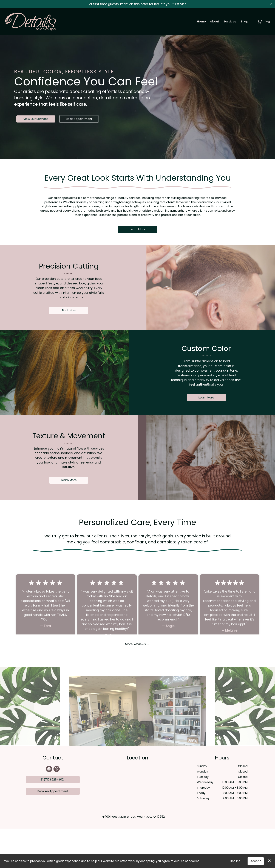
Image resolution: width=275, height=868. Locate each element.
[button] (260, 21)
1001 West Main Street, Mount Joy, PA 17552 (133, 817)
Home (201, 21)
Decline (235, 861)
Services (230, 21)
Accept (256, 861)
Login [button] (269, 21)
